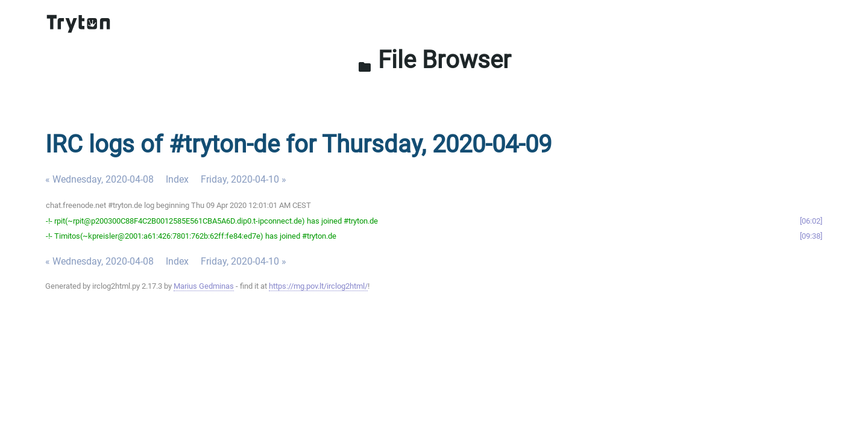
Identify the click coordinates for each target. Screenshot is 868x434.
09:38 (811, 236)
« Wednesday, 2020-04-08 (99, 179)
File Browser (434, 60)
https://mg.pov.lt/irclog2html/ (318, 286)
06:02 (811, 221)
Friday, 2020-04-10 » (244, 179)
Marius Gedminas (204, 286)
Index (177, 179)
